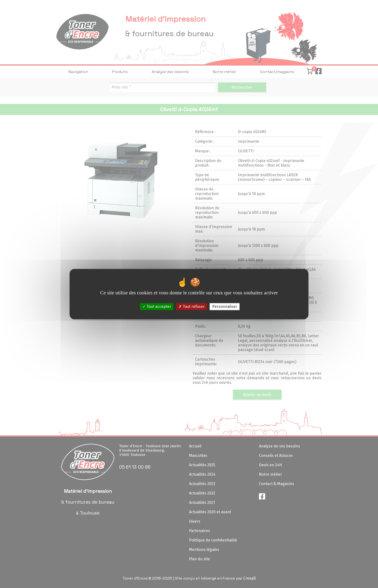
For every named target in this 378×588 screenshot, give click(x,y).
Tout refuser (192, 307)
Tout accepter (157, 307)
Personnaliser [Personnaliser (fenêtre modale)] (225, 307)
